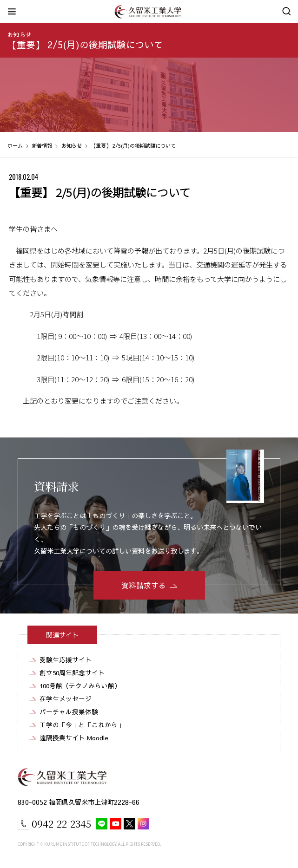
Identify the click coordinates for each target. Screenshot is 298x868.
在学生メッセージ (66, 699)
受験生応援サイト (66, 660)
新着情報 (42, 146)
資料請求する (144, 585)
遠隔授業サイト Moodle (74, 738)
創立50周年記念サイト (72, 673)
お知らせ (20, 35)
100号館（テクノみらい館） (80, 686)
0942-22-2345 (61, 823)
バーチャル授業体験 (69, 712)
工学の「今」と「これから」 (82, 725)
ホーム (15, 146)
